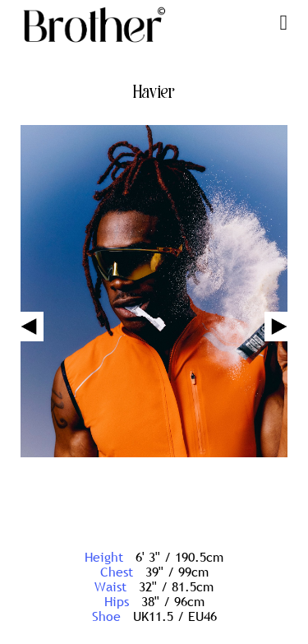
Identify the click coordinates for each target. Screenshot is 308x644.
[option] (154, 293)
